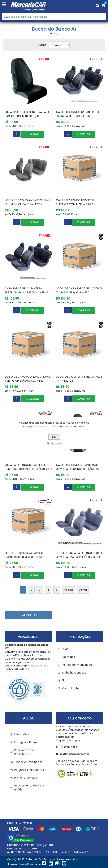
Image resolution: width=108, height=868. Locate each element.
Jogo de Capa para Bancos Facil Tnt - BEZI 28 (79, 379)
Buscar (103, 17)
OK (54, 437)
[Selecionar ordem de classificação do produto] (59, 45)
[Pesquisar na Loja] (54, 17)
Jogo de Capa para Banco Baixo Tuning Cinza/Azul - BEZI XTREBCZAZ (79, 292)
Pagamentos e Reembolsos (24, 752)
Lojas (65, 649)
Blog (65, 680)
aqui (67, 740)
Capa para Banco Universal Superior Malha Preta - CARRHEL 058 (27, 292)
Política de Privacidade (77, 665)
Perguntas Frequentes (29, 770)
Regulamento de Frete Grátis (29, 788)
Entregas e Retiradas (28, 742)
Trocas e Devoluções (28, 762)
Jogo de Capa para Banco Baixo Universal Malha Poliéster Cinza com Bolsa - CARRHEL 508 (79, 557)
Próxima (69, 590)
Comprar (32, 134)
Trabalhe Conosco (74, 673)
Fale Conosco (80, 718)
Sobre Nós (68, 657)
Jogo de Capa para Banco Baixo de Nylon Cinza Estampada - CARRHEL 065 (28, 204)
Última (83, 590)
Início (53, 33)
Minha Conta (23, 734)
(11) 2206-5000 (67, 747)
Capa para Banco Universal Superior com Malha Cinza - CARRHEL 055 (76, 204)
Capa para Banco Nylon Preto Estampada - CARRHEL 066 (78, 114)
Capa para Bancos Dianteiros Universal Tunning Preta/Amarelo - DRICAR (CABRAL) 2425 (28, 469)
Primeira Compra (26, 778)
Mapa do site (70, 688)
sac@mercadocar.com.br (73, 754)
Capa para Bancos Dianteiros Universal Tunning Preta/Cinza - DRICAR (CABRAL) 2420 (78, 469)
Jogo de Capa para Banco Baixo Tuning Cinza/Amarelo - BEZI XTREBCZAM (28, 381)
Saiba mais (54, 443)
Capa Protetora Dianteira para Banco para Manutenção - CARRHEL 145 (27, 116)
